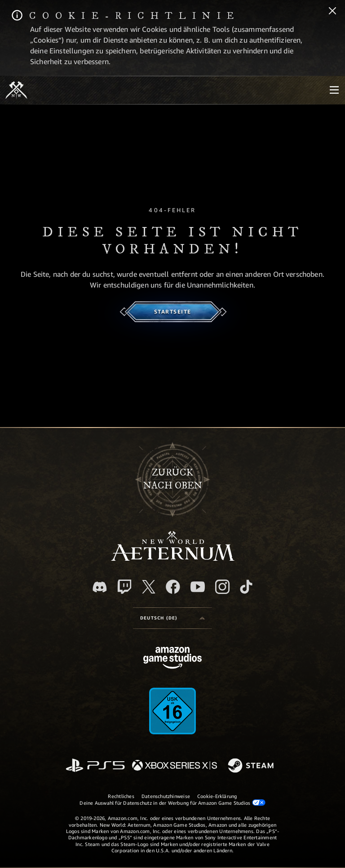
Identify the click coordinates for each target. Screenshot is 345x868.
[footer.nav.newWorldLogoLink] (173, 558)
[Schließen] (332, 12)
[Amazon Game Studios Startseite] (172, 659)
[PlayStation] (95, 766)
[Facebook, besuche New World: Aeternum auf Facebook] (173, 587)
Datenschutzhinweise (166, 796)
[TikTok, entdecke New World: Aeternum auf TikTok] (246, 587)
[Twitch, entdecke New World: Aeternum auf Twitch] (124, 587)
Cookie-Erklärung (217, 796)
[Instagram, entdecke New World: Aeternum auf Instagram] (222, 587)
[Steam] (252, 766)
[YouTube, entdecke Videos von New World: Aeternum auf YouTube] (198, 587)
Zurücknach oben (173, 479)
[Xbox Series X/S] (175, 766)
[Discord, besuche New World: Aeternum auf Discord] (100, 587)
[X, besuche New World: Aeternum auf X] (149, 587)
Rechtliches (121, 796)
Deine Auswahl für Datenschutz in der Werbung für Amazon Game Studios (172, 803)
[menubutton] (334, 90)
